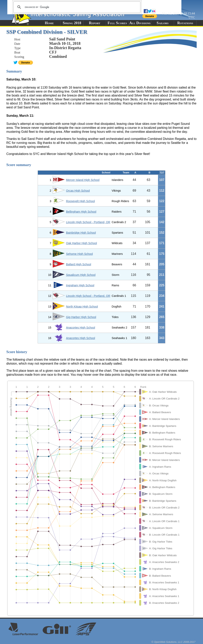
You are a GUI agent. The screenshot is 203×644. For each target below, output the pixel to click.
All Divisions (140, 23)
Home (49, 23)
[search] (76, 7)
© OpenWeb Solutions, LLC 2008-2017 (173, 642)
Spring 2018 (72, 23)
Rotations (185, 23)
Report (95, 23)
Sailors (163, 23)
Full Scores (117, 23)
